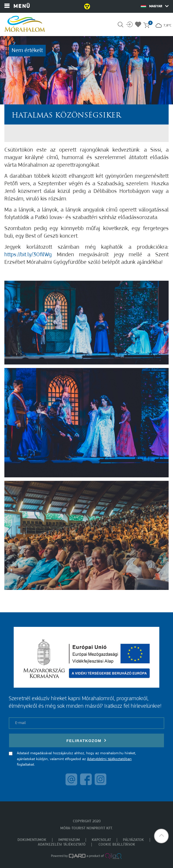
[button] (161, 836)
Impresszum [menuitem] (69, 840)
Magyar (155, 6)
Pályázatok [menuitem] (133, 840)
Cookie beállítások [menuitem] (117, 845)
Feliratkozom (86, 740)
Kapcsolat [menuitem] (101, 840)
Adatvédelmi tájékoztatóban (109, 759)
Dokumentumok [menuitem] (32, 840)
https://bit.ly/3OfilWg (28, 255)
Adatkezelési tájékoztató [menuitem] (62, 845)
